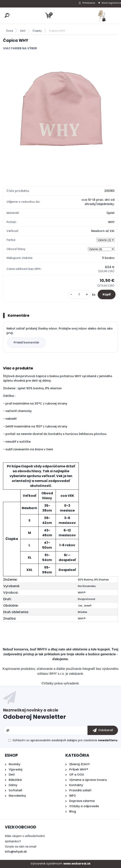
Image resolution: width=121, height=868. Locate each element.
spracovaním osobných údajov (54, 740)
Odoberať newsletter (61, 715)
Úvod (10, 31)
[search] (7, 15)
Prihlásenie (89, 3)
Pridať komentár (26, 342)
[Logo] (102, 16)
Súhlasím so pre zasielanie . (65, 740)
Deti (23, 31)
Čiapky (37, 31)
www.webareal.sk (77, 864)
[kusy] (79, 295)
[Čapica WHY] (61, 114)
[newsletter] (103, 730)
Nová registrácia (111, 3)
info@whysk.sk (16, 852)
